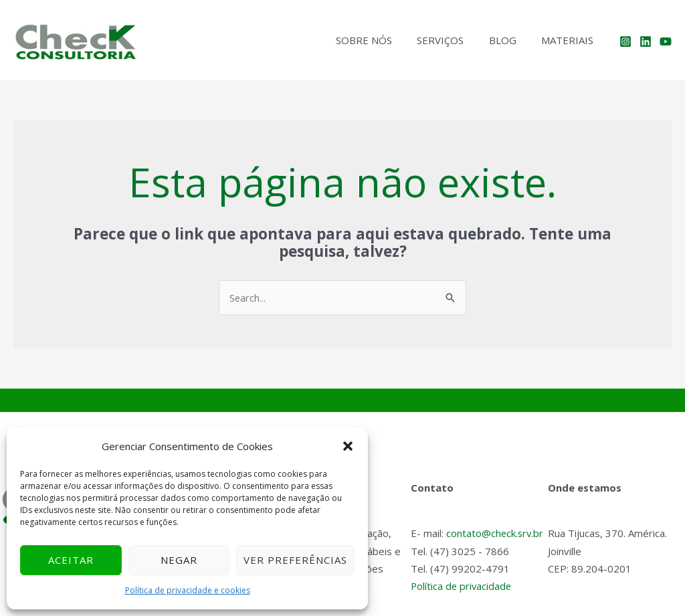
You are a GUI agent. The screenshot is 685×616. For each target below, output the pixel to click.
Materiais (570, 40)
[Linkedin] (646, 41)
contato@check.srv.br (496, 534)
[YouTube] (666, 41)
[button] (348, 446)
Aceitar (71, 560)
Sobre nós (381, 40)
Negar (179, 560)
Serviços (453, 40)
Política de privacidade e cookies (188, 590)
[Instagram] (625, 41)
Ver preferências (295, 560)
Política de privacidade (462, 586)
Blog (510, 40)
